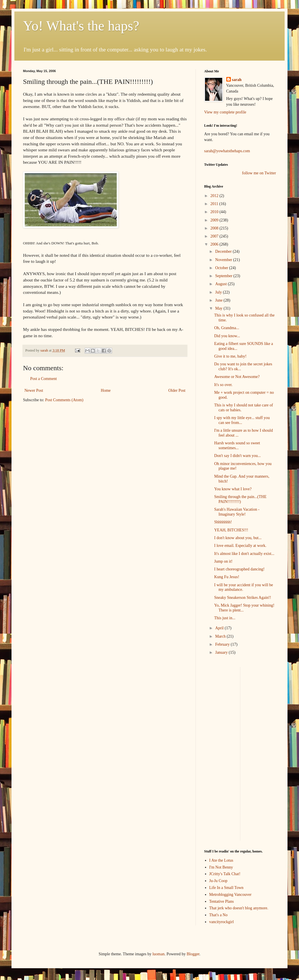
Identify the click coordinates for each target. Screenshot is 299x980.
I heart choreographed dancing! (239, 569)
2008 (215, 228)
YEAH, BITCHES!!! (231, 530)
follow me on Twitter (259, 173)
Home (106, 390)
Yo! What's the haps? (81, 26)
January (222, 652)
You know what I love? (233, 489)
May (219, 308)
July (219, 292)
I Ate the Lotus (221, 860)
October (222, 268)
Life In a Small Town (226, 888)
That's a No (218, 915)
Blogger (193, 954)
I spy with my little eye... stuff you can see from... (242, 420)
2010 (215, 212)
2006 (215, 244)
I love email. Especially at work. (240, 546)
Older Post (177, 390)
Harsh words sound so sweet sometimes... (237, 445)
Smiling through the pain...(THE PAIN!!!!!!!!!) (240, 499)
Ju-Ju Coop (218, 881)
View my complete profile (225, 112)
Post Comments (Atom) (64, 400)
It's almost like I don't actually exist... (244, 554)
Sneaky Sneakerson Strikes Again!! (243, 598)
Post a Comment (44, 379)
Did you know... (227, 336)
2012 (215, 196)
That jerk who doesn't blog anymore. (239, 908)
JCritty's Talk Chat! (225, 874)
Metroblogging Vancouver (230, 895)
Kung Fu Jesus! (227, 577)
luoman (158, 954)
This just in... (225, 618)
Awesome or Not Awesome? (237, 377)
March (221, 636)
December (224, 251)
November (224, 260)
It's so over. (223, 385)
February (223, 644)
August (221, 284)
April (220, 628)
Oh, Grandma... (227, 328)
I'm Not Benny (221, 867)
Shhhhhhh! (223, 522)
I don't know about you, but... (238, 538)
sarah (45, 350)
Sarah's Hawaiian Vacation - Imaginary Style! (237, 512)
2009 (215, 220)
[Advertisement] (221, 753)
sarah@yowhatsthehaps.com (227, 151)
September (224, 276)
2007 (215, 236)
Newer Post (34, 390)
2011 (215, 204)
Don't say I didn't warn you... (237, 456)
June (219, 300)
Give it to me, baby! (230, 356)
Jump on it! (223, 561)
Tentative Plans (222, 901)
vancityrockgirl (222, 922)
